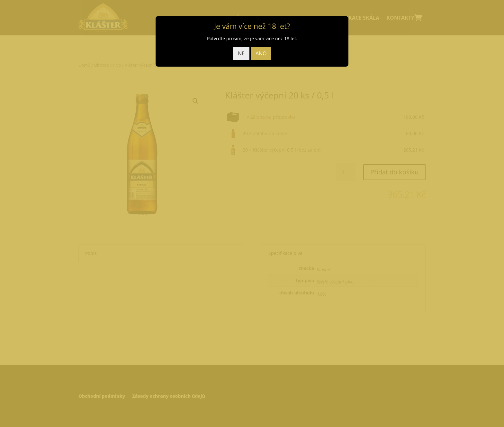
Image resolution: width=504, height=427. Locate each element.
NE (241, 53)
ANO (261, 53)
